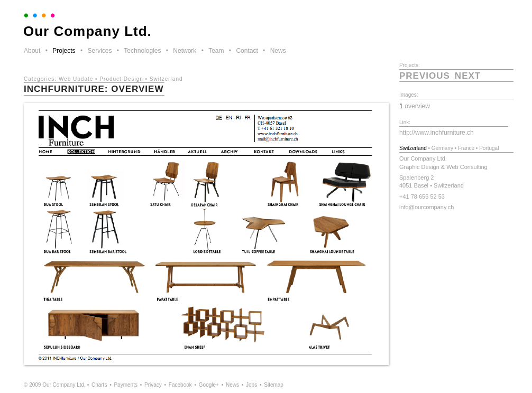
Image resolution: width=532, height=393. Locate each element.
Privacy (153, 385)
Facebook (180, 385)
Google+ (209, 385)
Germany (442, 148)
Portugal (489, 148)
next (468, 76)
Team (216, 51)
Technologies (142, 51)
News (278, 51)
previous (425, 76)
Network (185, 51)
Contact (247, 51)
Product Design (121, 79)
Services (99, 51)
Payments (125, 385)
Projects (64, 51)
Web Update (76, 79)
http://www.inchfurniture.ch (437, 133)
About (32, 51)
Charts (99, 385)
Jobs (251, 385)
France (466, 148)
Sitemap (274, 385)
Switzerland (166, 79)
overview (417, 106)
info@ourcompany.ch (426, 207)
